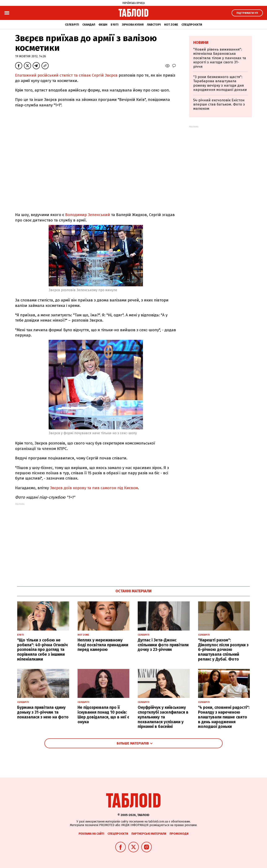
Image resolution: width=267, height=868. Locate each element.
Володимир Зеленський (87, 215)
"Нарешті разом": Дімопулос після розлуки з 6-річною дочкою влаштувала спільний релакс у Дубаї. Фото (223, 650)
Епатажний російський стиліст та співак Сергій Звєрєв (66, 75)
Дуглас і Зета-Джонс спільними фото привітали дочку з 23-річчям (163, 645)
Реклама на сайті (91, 834)
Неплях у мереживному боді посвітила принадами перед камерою (103, 645)
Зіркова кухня (133, 25)
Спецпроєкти (192, 25)
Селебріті (72, 25)
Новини (201, 43)
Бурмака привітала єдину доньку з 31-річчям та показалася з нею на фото (43, 712)
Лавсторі (154, 25)
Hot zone (171, 25)
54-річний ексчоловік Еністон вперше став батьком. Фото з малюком (219, 104)
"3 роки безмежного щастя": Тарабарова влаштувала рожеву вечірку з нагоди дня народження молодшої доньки (220, 83)
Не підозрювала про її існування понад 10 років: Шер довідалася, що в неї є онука (103, 715)
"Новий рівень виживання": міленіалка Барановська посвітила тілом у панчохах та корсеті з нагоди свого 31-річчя (220, 58)
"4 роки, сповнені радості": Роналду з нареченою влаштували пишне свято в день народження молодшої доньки (224, 717)
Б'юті (115, 25)
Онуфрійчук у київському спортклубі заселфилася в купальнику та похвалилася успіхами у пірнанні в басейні (163, 717)
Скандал (89, 25)
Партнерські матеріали (149, 834)
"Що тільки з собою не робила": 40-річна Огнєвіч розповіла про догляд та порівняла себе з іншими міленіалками (42, 650)
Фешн (103, 25)
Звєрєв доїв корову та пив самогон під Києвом (94, 488)
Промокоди (179, 834)
